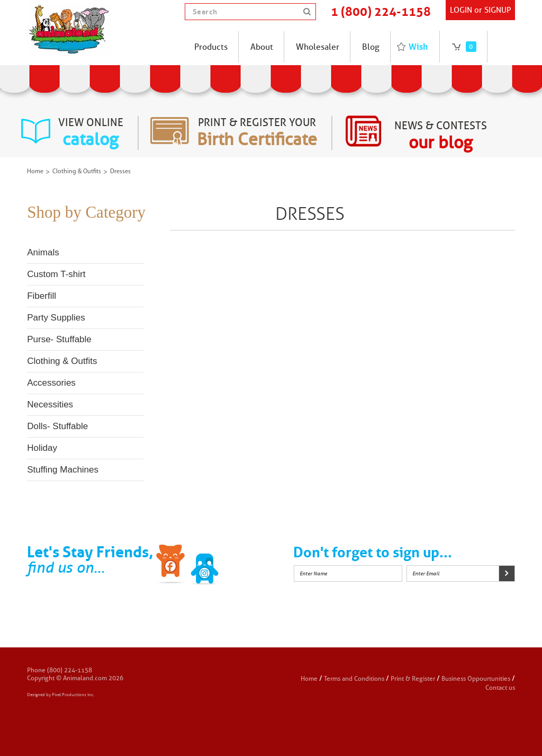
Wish (418, 47)
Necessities (50, 404)
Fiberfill (42, 296)
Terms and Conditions (355, 678)
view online (91, 133)
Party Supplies (56, 318)
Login (461, 10)
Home (35, 172)
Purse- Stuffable (59, 339)
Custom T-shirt (56, 274)
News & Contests (441, 136)
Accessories (51, 383)
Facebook (171, 566)
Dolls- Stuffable (57, 426)
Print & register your (257, 133)
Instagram (238, 566)
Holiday (42, 448)
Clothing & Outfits (77, 172)
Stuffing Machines (63, 470)
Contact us (500, 687)
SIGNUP (498, 10)
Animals (43, 252)
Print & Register (413, 678)
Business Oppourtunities (476, 678)
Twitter (205, 566)
